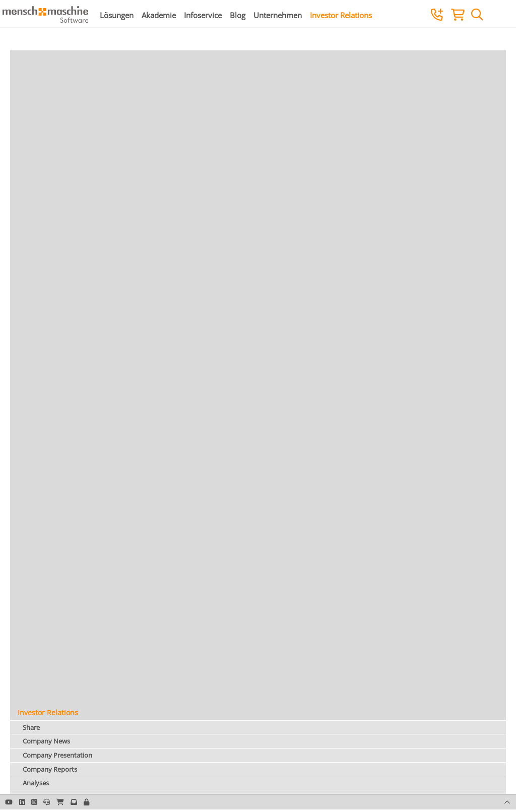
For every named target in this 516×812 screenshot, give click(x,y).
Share (31, 727)
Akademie (159, 15)
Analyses (36, 783)
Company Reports (50, 769)
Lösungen (117, 15)
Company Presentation (57, 755)
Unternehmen (278, 15)
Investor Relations (341, 15)
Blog (238, 15)
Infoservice (203, 15)
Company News (46, 741)
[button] (86, 802)
